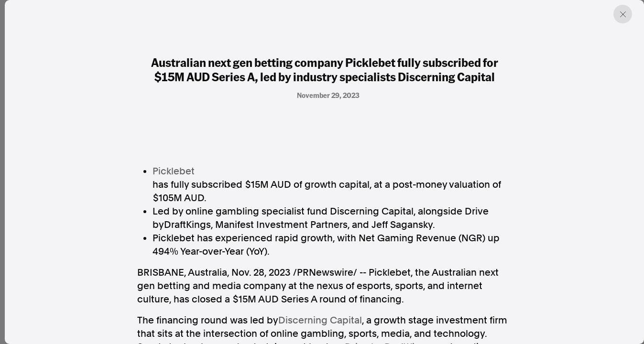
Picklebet (174, 171)
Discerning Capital (320, 320)
